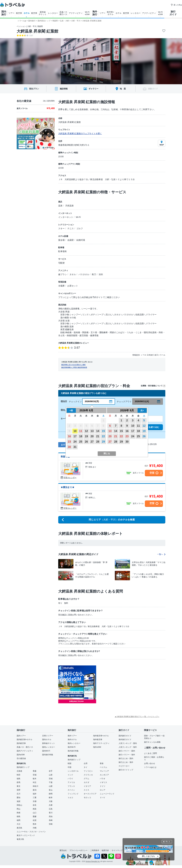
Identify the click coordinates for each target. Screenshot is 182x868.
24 (75, 442)
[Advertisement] (126, 684)
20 (92, 436)
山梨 (51, 786)
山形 (51, 775)
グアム (86, 779)
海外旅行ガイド (125, 740)
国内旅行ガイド (125, 736)
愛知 (19, 798)
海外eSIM (97, 747)
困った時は (176, 5)
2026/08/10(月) (92, 401)
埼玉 (35, 782)
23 (69, 442)
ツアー (11, 13)
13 (92, 431)
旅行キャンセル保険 (152, 742)
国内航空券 (21, 743)
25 (81, 442)
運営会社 (63, 850)
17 (75, 436)
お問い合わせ (150, 763)
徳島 (19, 816)
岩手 (51, 771)
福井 (35, 794)
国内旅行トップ (23, 767)
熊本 (35, 824)
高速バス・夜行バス (25, 747)
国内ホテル (47, 740)
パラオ (103, 779)
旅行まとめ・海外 (126, 762)
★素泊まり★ (67, 487)
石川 (19, 794)
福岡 (19, 820)
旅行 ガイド (173, 13)
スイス (86, 790)
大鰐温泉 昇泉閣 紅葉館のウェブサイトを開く (80, 133)
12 (86, 431)
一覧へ (161, 554)
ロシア (103, 790)
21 (98, 436)
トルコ (70, 798)
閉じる (168, 842)
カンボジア (104, 775)
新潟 (35, 790)
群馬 (19, 782)
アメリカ (71, 782)
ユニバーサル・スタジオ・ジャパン (31, 832)
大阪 (51, 801)
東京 (19, 786)
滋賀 (19, 801)
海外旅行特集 (73, 751)
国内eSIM (21, 755)
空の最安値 (21, 758)
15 (103, 431)
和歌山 (19, 805)
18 (81, 436)
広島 (51, 809)
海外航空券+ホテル (101, 736)
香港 (102, 763)
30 (69, 447)
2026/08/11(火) (142, 401)
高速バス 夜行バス (63, 13)
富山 (51, 790)
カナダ (86, 782)
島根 (19, 813)
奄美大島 (20, 839)
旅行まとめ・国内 (126, 758)
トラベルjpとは (150, 767)
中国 (69, 767)
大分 (19, 824)
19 (86, 436)
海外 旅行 (95, 13)
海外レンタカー (74, 743)
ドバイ (103, 798)
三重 (35, 798)
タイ (86, 767)
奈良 (35, 805)
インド (70, 775)
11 (81, 431)
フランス (71, 786)
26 (86, 442)
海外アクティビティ (101, 743)
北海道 (19, 771)
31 (75, 447)
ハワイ (70, 779)
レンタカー (53, 13)
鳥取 (35, 809)
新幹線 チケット (43, 13)
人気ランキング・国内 (128, 743)
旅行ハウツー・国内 (127, 751)
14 (98, 431)
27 (92, 442)
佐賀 (35, 820)
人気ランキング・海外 (128, 747)
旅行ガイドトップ (126, 770)
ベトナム (103, 767)
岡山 (19, 809)
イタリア (87, 786)
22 (103, 436)
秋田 (19, 775)
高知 (51, 816)
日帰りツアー (48, 736)
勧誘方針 (105, 850)
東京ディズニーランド (26, 835)
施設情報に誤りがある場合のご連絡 (73, 365)
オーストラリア (90, 794)
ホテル (27, 13)
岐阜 (51, 798)
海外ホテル (72, 740)
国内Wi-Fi (46, 751)
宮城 (35, 775)
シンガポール (73, 771)
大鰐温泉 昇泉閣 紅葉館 (37, 31)
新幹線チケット (49, 743)
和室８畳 (65, 457)
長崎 (51, 820)
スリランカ (88, 775)
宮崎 (51, 824)
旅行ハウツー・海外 (127, 755)
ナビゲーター (124, 766)
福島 (19, 779)
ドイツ (103, 786)
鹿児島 (19, 828)
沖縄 (35, 828)
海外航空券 (98, 740)
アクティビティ (76, 13)
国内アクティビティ (25, 751)
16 (69, 436)
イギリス (103, 782)
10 (75, 431)
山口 (35, 813)
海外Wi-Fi (72, 747)
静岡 (51, 794)
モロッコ (87, 798)
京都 (35, 801)
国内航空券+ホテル (24, 740)
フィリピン (88, 771)
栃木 (35, 779)
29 (103, 442)
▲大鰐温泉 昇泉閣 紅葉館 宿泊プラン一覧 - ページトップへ (137, 716)
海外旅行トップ (74, 760)
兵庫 (51, 805)
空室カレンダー (70, 478)
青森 (35, 771)
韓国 (69, 763)
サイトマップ (117, 850)
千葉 (51, 782)
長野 (19, 790)
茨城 (51, 779)
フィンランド (73, 794)
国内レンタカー (49, 747)
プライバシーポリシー (78, 850)
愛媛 (35, 816)
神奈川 (35, 786)
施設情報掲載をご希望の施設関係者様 (74, 367)
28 (98, 442)
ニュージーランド (107, 794)
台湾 (86, 763)
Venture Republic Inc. (93, 861)
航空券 (19, 13)
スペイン (71, 790)
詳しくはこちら (148, 856)
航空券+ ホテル (110, 13)
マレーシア (104, 771)
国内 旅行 (4, 13)
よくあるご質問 (150, 753)
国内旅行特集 (48, 755)
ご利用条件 (95, 850)
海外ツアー (72, 736)
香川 (51, 813)
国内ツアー (21, 736)
